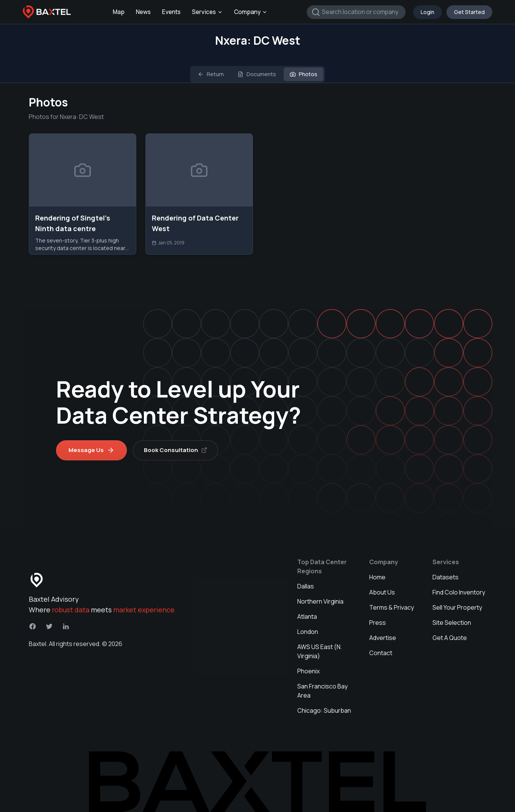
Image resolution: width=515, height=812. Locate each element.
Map (119, 12)
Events (171, 12)
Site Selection (452, 623)
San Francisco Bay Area (322, 691)
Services (207, 12)
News (143, 12)
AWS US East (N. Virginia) (320, 651)
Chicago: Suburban (324, 710)
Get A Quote (450, 638)
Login (428, 12)
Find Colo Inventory (459, 592)
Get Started (469, 12)
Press (378, 623)
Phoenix (308, 671)
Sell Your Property (457, 607)
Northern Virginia (320, 601)
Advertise (383, 638)
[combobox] (356, 12)
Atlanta (307, 616)
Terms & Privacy (392, 607)
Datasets (446, 577)
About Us (382, 592)
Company (251, 12)
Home (377, 577)
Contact (381, 653)
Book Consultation (176, 450)
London (308, 632)
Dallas (306, 586)
